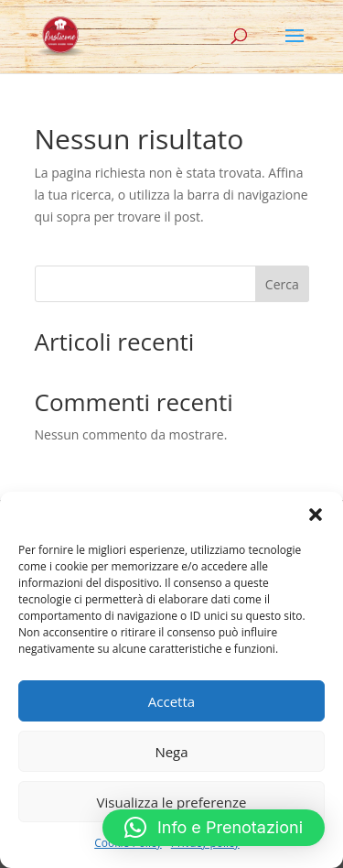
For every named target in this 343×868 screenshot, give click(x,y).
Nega (171, 752)
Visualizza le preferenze (172, 802)
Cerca (282, 284)
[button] (316, 515)
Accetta (171, 701)
